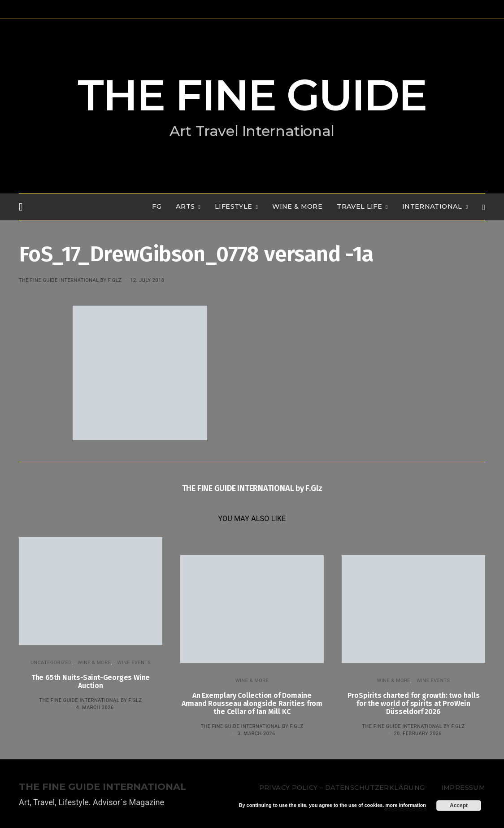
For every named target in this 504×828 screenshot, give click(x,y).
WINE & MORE (297, 206)
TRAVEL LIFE (359, 206)
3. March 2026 (256, 734)
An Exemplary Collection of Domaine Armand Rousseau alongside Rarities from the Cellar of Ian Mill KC (252, 703)
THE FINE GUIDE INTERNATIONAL (102, 787)
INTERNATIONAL (432, 206)
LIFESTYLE (233, 206)
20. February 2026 (417, 734)
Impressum (463, 788)
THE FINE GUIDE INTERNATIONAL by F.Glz (70, 280)
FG (157, 206)
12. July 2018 (147, 280)
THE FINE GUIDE (252, 95)
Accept (459, 806)
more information (405, 805)
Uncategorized (51, 663)
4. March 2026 (95, 708)
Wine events (134, 663)
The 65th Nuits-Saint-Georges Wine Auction (91, 681)
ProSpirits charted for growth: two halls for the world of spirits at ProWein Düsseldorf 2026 (414, 703)
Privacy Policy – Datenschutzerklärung (342, 788)
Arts (185, 206)
